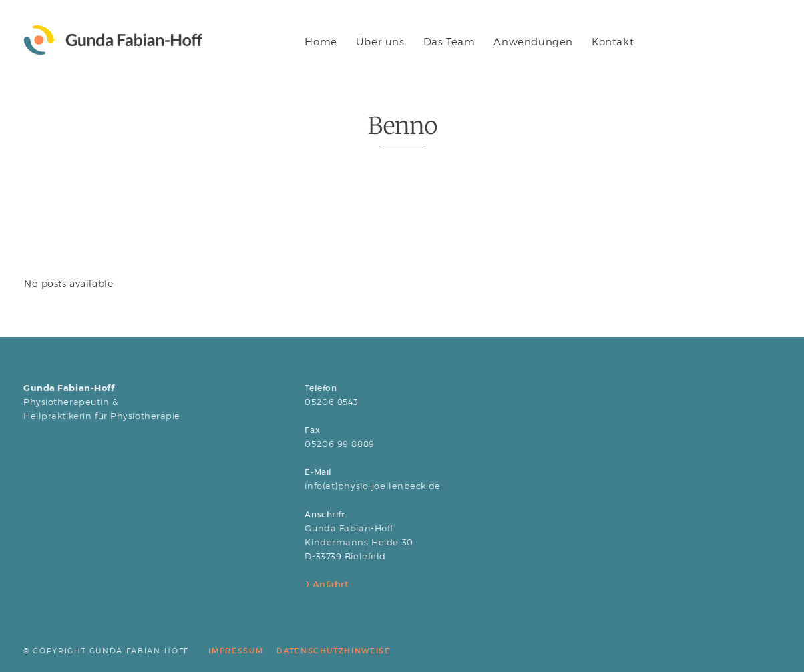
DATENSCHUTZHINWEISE (333, 651)
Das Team (449, 42)
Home (321, 42)
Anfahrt (329, 584)
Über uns (380, 42)
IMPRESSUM (236, 651)
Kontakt (613, 42)
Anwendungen (533, 42)
